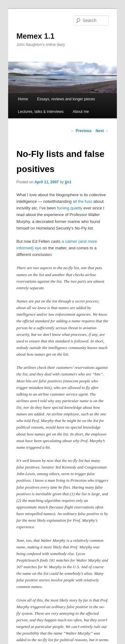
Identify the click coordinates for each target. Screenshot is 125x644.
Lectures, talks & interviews (41, 112)
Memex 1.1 (35, 36)
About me (81, 112)
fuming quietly (70, 208)
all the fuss (83, 201)
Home (23, 99)
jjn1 (68, 182)
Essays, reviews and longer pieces (66, 99)
